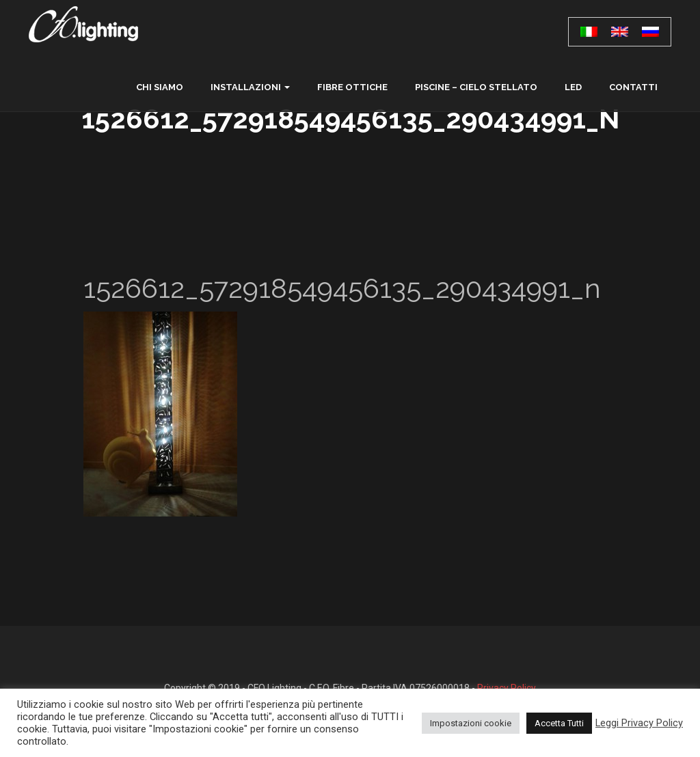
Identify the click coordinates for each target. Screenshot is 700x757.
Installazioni (246, 87)
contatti (633, 87)
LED (573, 87)
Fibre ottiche (352, 87)
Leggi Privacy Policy (639, 723)
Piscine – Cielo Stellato (476, 87)
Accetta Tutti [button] (559, 723)
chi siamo (160, 87)
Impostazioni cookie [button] (471, 723)
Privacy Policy (507, 688)
